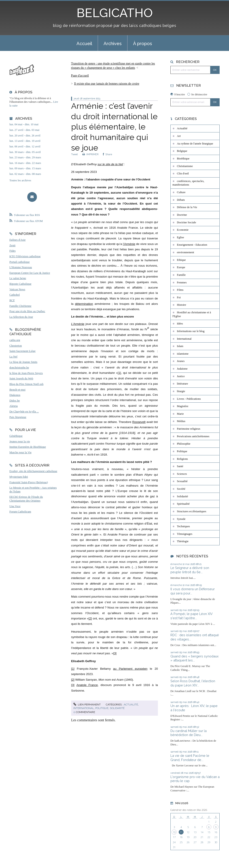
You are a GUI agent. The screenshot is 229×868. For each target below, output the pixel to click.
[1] (119, 373)
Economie (183, 230)
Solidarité (117, 708)
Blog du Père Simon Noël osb (27, 384)
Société (181, 489)
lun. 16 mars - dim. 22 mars (25, 163)
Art (179, 136)
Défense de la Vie (187, 207)
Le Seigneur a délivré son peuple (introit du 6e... (190, 570)
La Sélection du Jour (21, 317)
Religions (182, 459)
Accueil (84, 44)
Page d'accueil (80, 76)
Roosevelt (139, 422)
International (84, 708)
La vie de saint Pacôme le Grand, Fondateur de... (190, 758)
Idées (180, 324)
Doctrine (182, 215)
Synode (181, 519)
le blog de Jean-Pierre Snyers (26, 373)
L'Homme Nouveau (21, 267)
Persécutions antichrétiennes (193, 436)
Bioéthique (183, 159)
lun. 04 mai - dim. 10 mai (24, 124)
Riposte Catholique (20, 284)
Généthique (16, 436)
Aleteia (14, 406)
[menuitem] (84, 43)
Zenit (12, 245)
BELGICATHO (115, 13)
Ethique (181, 260)
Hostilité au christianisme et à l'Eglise (192, 314)
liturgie (181, 391)
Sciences (182, 474)
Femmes (182, 282)
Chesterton (16, 346)
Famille (181, 275)
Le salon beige (18, 278)
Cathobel (15, 295)
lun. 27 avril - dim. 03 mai (24, 130)
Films (180, 290)
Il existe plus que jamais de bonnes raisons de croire (107, 84)
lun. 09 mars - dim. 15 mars (25, 168)
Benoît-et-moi (17, 390)
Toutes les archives (20, 180)
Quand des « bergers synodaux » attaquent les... (194, 658)
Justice (181, 376)
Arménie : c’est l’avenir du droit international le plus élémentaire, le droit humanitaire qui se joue (114, 127)
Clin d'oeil (183, 174)
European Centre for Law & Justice (30, 273)
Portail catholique (20, 262)
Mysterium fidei (19, 477)
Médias (181, 421)
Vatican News (17, 289)
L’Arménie (78, 324)
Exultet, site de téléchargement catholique (33, 471)
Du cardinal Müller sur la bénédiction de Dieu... (189, 733)
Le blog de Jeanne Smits (23, 362)
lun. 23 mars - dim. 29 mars (25, 157)
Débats (181, 200)
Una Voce (15, 506)
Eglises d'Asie (17, 240)
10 (174, 832)
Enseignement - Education (192, 245)
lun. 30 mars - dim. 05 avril (25, 152)
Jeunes (181, 361)
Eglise (180, 237)
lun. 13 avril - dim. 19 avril (25, 141)
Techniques (183, 526)
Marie (180, 414)
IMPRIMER (90, 154)
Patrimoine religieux (189, 429)
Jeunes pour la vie (20, 441)
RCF (12, 300)
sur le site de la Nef (110, 164)
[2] (90, 618)
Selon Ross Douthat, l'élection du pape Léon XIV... (193, 683)
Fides (13, 251)
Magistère (183, 406)
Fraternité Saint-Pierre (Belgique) (29, 482)
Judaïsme (182, 369)
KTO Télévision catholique (25, 256)
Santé (180, 466)
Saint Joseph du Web (21, 379)
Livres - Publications (189, 399)
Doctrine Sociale (187, 222)
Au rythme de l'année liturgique (195, 144)
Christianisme (185, 166)
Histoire (181, 305)
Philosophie (184, 444)
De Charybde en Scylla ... (24, 412)
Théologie (183, 541)
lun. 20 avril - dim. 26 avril (25, 136)
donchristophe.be (19, 368)
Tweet (74, 154)
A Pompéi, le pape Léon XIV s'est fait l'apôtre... (192, 616)
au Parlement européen (130, 669)
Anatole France (87, 685)
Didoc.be (15, 401)
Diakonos (15, 395)
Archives (113, 44)
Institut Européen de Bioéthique (28, 447)
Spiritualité (183, 504)
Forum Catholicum (20, 512)
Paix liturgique (18, 417)
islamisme (183, 354)
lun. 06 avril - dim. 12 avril (25, 146)
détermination (84, 304)
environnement (186, 252)
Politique (102, 708)
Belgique (182, 151)
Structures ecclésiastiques (192, 511)
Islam (180, 346)
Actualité (131, 705)
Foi (179, 297)
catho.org (15, 340)
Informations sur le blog (191, 331)
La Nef (13, 357)
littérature (182, 384)
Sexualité (182, 481)
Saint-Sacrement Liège (22, 351)
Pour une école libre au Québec (27, 311)
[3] (115, 653)
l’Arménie (129, 244)
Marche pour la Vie (20, 452)
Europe (181, 267)
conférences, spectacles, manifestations (188, 183)
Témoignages (185, 534)
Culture (181, 192)
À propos (143, 44)
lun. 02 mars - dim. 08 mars (25, 174)
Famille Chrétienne (20, 306)
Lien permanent (87, 705)
